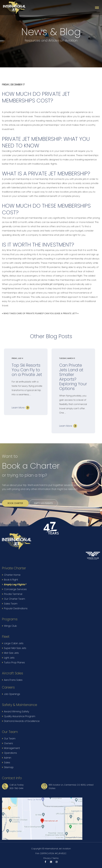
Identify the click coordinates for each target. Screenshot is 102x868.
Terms (56, 858)
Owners (8, 743)
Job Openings (12, 694)
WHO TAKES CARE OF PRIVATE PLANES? (24, 313)
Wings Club (10, 626)
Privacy (47, 858)
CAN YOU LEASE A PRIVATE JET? (61, 313)
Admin (8, 758)
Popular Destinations (16, 608)
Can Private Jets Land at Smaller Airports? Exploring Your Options (73, 377)
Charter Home (12, 575)
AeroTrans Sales (13, 680)
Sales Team (11, 604)
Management (12, 748)
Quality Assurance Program (20, 716)
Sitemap (9, 767)
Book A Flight (11, 580)
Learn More (18, 408)
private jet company (53, 284)
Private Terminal (13, 594)
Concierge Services (15, 589)
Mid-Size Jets (11, 653)
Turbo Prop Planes (14, 662)
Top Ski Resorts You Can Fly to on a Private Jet (27, 370)
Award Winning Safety (17, 711)
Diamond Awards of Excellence (22, 721)
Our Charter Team (14, 599)
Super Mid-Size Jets (15, 648)
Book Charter (15, 503)
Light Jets (9, 658)
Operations (10, 753)
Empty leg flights (43, 503)
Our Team (10, 738)
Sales (7, 762)
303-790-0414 (16, 788)
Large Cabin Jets (14, 643)
